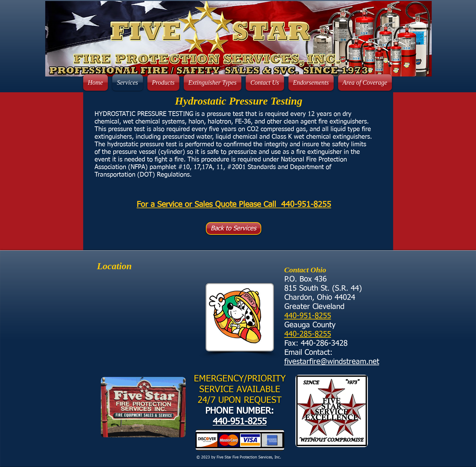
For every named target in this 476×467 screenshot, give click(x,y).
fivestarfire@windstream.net (332, 362)
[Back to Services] (234, 228)
